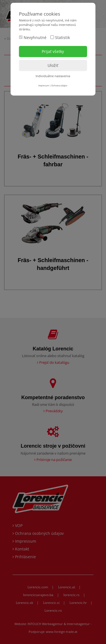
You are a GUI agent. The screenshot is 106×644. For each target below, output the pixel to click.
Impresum (44, 85)
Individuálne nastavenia (53, 76)
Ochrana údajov (59, 85)
